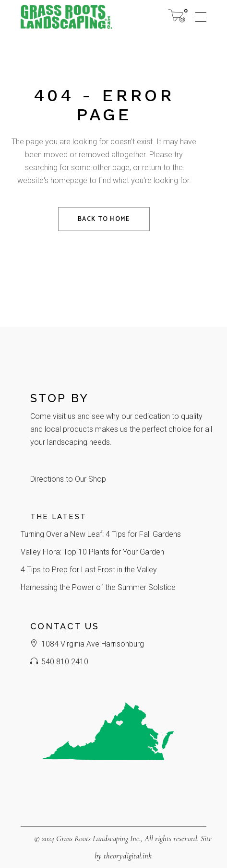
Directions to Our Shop (68, 479)
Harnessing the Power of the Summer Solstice (98, 587)
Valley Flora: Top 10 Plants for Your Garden (92, 552)
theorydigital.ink (128, 856)
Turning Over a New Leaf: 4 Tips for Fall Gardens (101, 534)
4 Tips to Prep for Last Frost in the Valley (89, 570)
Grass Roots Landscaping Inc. (98, 839)
